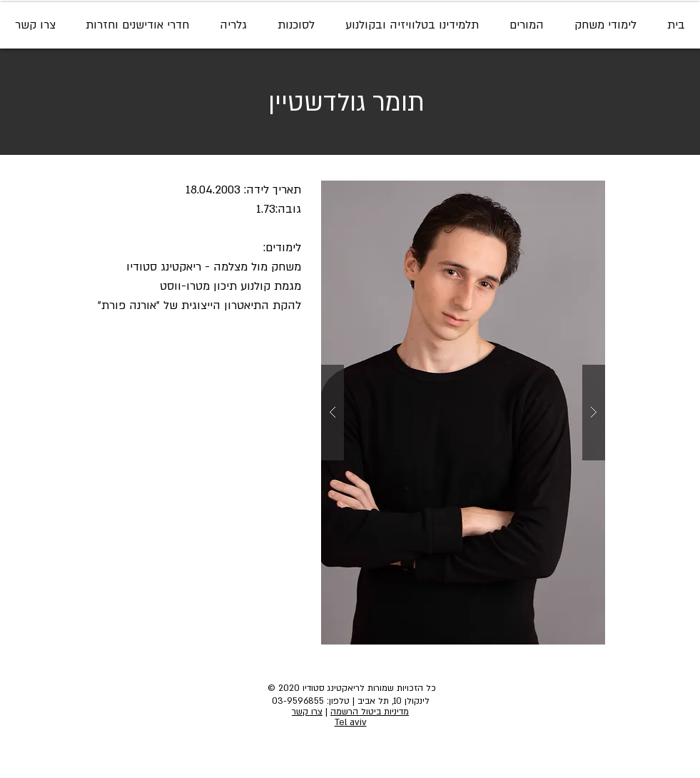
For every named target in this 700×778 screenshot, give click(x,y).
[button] (463, 413)
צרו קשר (307, 712)
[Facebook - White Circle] (364, 752)
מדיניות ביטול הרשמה (370, 712)
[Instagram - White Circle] (340, 752)
